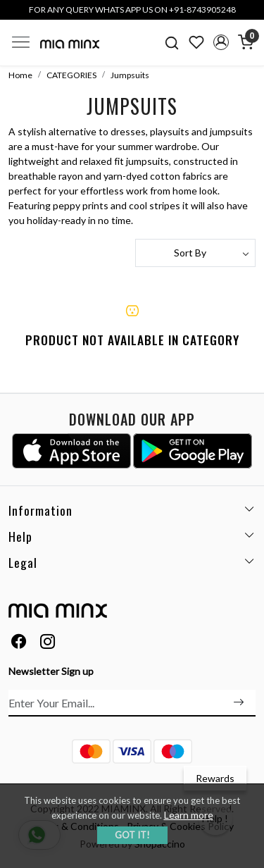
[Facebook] (19, 643)
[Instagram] (48, 643)
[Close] (249, 15)
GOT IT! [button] (132, 835)
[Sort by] (196, 253)
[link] (172, 43)
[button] (221, 42)
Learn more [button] (189, 815)
